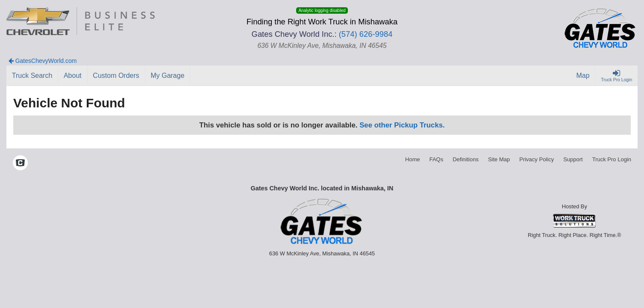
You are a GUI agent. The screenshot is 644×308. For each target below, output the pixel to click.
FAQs (437, 159)
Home (413, 159)
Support (573, 159)
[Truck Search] (32, 76)
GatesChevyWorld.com (43, 61)
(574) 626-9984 (366, 34)
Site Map (499, 159)
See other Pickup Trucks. (402, 125)
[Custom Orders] (116, 76)
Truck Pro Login (612, 159)
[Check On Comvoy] (20, 164)
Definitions (466, 159)
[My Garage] (168, 76)
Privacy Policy (537, 159)
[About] (73, 76)
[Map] (583, 76)
